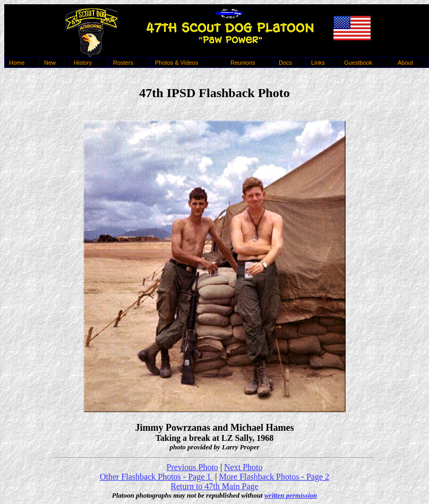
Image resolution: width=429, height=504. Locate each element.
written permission (291, 495)
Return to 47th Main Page (214, 486)
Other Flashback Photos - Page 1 (156, 477)
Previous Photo (192, 467)
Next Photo (243, 467)
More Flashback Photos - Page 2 (274, 477)
